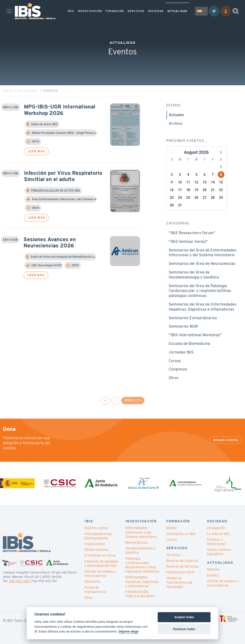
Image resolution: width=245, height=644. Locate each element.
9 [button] (172, 182)
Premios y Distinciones (216, 542)
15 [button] (221, 182)
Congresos (178, 369)
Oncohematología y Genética (140, 550)
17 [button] (180, 190)
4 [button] (188, 175)
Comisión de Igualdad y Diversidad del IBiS (101, 564)
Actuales (176, 115)
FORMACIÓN (115, 11)
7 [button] (213, 175)
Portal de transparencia (95, 590)
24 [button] (180, 198)
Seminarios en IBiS (181, 534)
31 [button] (180, 205)
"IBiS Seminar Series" (188, 242)
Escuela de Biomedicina (189, 344)
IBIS (71, 11)
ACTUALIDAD (177, 11)
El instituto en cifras (100, 555)
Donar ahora (226, 440)
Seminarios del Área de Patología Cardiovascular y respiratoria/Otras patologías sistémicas (200, 291)
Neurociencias (136, 542)
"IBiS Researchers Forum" (192, 233)
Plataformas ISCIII (180, 572)
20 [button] (205, 190)
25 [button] (188, 198)
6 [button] (205, 175)
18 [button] (188, 190)
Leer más (36, 151)
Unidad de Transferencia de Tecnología (179, 582)
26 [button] (196, 198)
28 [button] (213, 198)
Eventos (213, 575)
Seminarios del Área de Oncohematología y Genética (194, 275)
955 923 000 (19, 581)
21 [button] (213, 190)
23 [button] (172, 198)
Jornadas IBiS (181, 352)
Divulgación (216, 528)
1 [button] (221, 167)
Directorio (92, 581)
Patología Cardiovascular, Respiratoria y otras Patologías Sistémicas (142, 565)
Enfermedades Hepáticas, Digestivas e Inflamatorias (142, 581)
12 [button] (196, 182)
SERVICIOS (136, 11)
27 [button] (205, 198)
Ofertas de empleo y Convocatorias (100, 574)
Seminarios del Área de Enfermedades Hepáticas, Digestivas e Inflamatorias (203, 307)
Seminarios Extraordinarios (193, 318)
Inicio (8, 91)
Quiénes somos (96, 528)
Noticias (213, 569)
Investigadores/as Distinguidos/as (98, 536)
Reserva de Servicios (183, 566)
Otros (174, 378)
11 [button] (188, 182)
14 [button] (213, 182)
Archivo (175, 123)
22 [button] (221, 190)
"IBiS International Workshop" (195, 335)
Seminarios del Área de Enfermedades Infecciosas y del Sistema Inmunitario (203, 253)
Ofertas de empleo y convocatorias (223, 583)
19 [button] (196, 190)
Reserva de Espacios (182, 561)
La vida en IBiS (218, 534)
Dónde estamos (96, 550)
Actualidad (28, 91)
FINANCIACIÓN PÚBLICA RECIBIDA (140, 594)
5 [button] (196, 175)
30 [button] (172, 205)
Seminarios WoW (183, 326)
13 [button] (205, 182)
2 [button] (172, 175)
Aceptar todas (184, 617)
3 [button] (180, 175)
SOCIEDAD (156, 11)
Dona (88, 598)
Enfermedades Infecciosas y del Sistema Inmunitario (141, 532)
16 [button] (172, 190)
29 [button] (221, 198)
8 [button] (221, 175)
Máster (172, 528)
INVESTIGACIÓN (90, 11)
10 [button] (180, 182)
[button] (220, 152)
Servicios (173, 555)
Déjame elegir (129, 631)
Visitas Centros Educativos (219, 552)
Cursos (175, 361)
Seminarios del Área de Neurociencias (202, 264)
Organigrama (95, 544)
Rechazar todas (184, 629)
